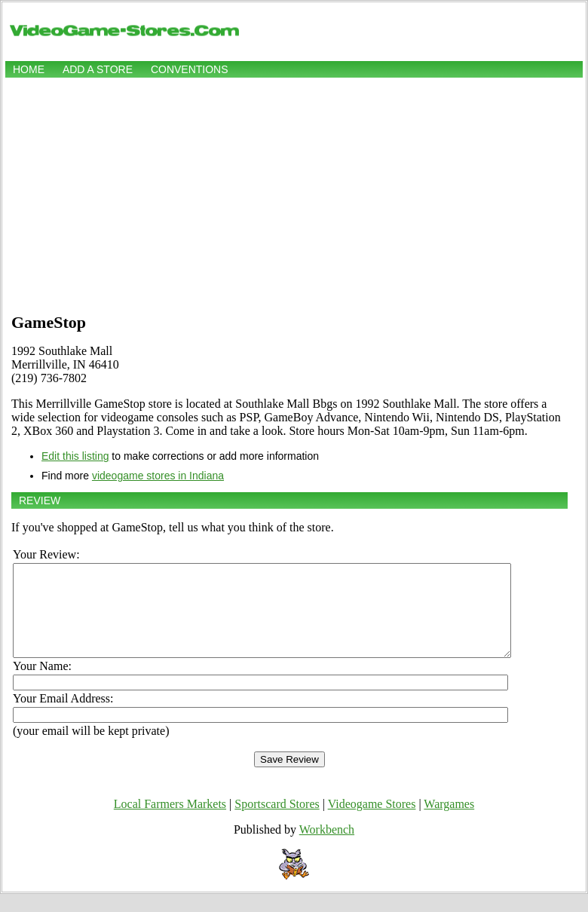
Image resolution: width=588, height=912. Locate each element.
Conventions (190, 69)
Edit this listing (75, 456)
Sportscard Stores (277, 822)
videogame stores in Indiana (158, 476)
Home (29, 69)
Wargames (449, 822)
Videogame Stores (372, 822)
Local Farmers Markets (170, 822)
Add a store (98, 69)
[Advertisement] (294, 194)
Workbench (327, 848)
